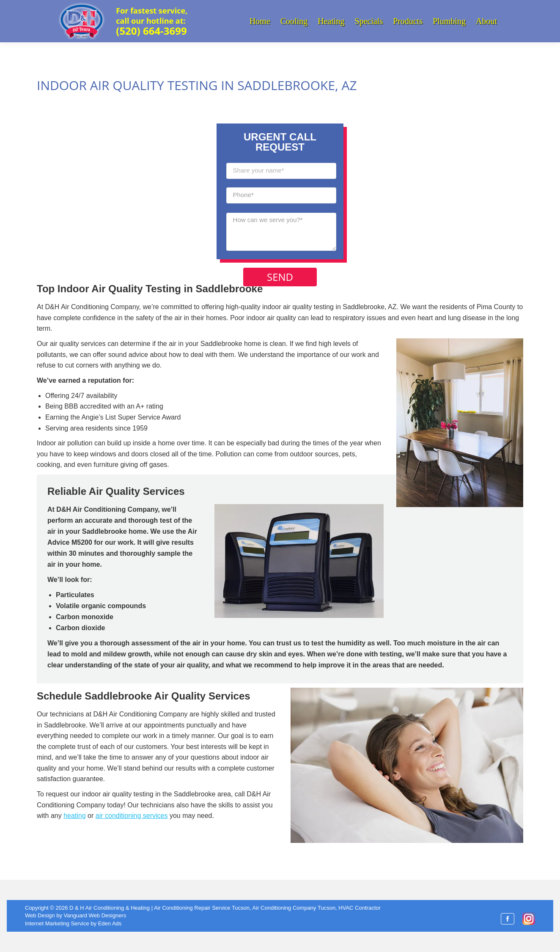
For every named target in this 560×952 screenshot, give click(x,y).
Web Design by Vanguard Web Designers (75, 915)
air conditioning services (132, 816)
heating (75, 816)
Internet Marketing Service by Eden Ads (73, 923)
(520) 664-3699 (151, 31)
